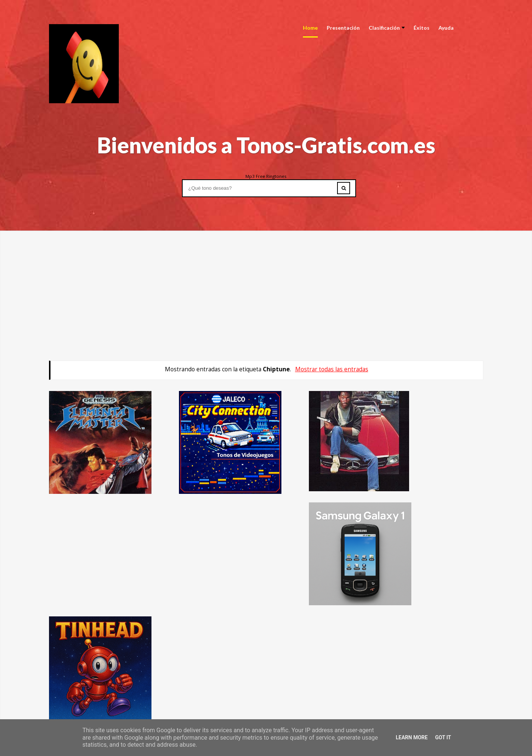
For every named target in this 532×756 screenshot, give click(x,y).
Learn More (412, 737)
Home (310, 28)
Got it (443, 737)
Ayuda (446, 28)
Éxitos (422, 28)
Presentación (343, 28)
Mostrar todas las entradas (332, 369)
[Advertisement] (266, 283)
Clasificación (387, 28)
